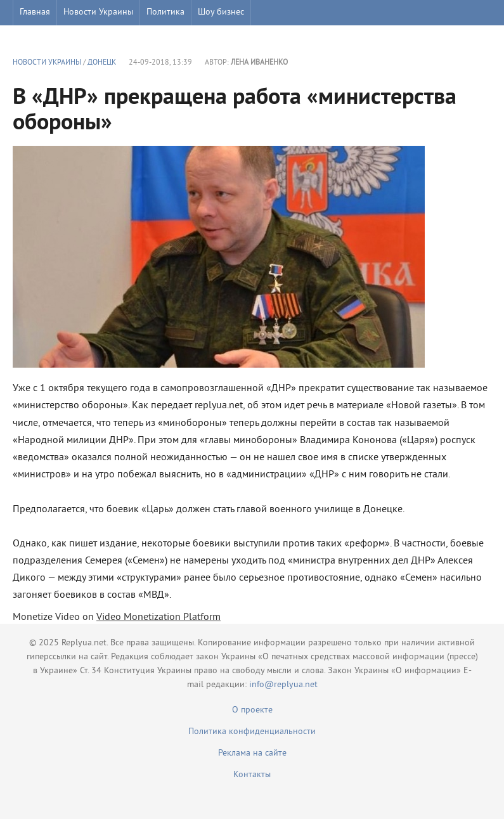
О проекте (252, 710)
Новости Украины (98, 12)
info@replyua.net (283, 685)
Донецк (102, 63)
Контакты (252, 775)
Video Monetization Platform (158, 617)
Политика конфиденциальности (252, 732)
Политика (165, 12)
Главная (35, 12)
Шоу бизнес (221, 12)
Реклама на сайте (252, 753)
